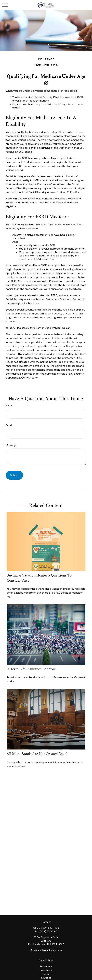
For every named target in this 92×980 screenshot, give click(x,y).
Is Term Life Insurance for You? (31, 669)
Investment (46, 970)
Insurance (46, 978)
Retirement (46, 966)
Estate (46, 974)
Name (9, 405)
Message (11, 445)
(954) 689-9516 (50, 928)
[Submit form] (14, 475)
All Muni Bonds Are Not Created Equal (37, 754)
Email (9, 425)
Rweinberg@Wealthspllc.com (46, 950)
